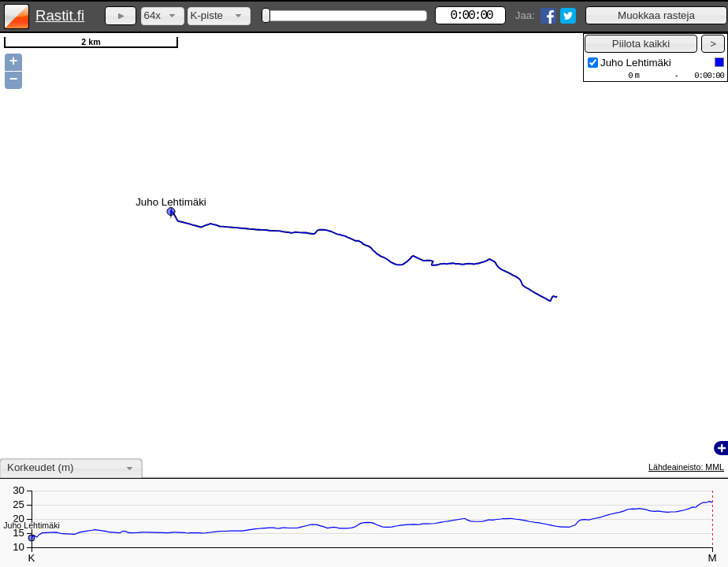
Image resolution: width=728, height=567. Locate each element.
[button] (656, 15)
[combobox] (163, 16)
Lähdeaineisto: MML (686, 467)
